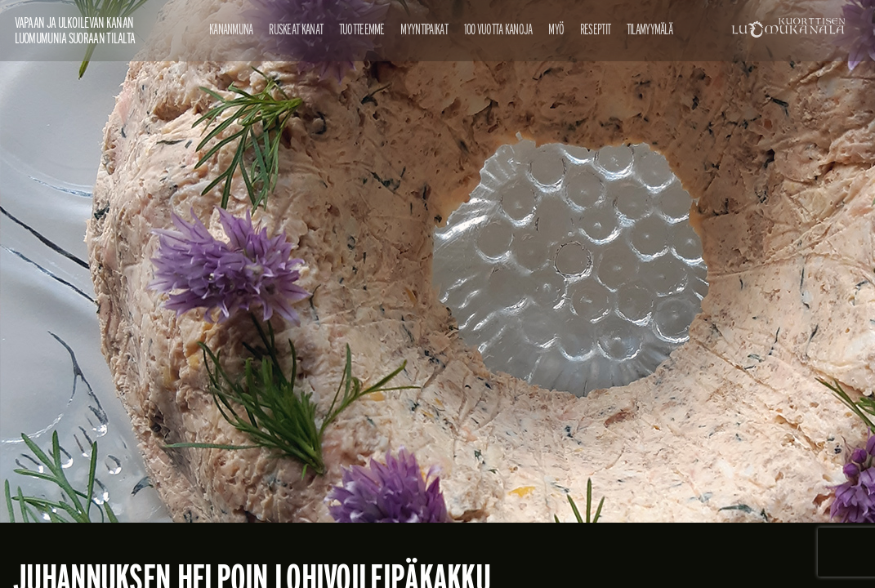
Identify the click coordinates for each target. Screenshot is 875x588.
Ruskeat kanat (296, 29)
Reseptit (595, 29)
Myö (556, 29)
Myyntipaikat (424, 29)
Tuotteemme (362, 29)
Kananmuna (231, 29)
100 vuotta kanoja (498, 29)
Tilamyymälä (650, 29)
